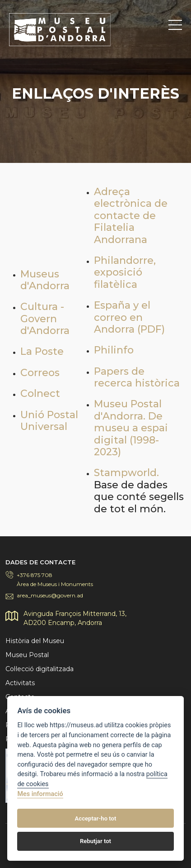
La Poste (42, 351)
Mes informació (40, 794)
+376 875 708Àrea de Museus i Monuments (55, 579)
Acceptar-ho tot (96, 818)
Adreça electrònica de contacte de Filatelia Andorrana (131, 216)
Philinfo (114, 350)
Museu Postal (27, 655)
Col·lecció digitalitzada (40, 669)
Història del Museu (35, 641)
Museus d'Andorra (45, 280)
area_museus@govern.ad (50, 595)
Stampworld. (126, 473)
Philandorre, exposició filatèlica (125, 272)
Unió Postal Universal (49, 421)
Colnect (40, 393)
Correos (40, 373)
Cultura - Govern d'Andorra (45, 319)
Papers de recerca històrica (137, 377)
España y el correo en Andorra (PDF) (129, 317)
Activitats (20, 683)
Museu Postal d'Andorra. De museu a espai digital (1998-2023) (131, 428)
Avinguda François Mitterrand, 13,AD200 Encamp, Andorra (75, 618)
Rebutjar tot (95, 841)
